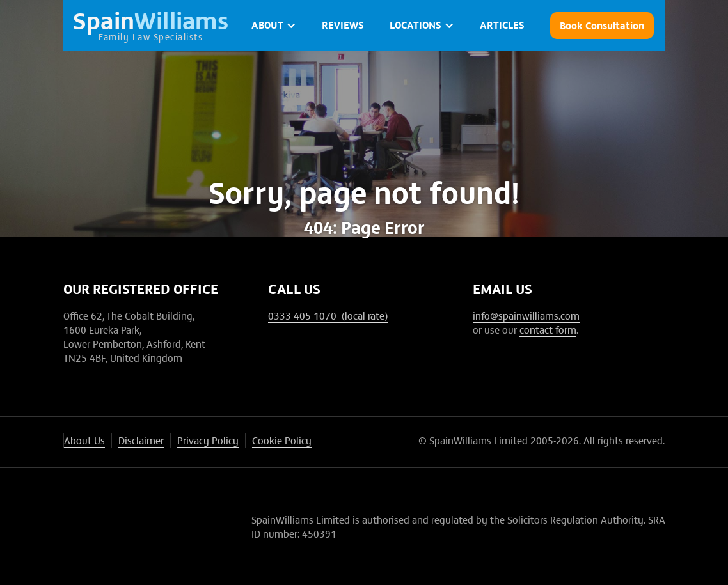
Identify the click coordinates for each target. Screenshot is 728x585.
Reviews (343, 24)
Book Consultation (602, 25)
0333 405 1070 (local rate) (328, 315)
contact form (548, 329)
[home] (151, 26)
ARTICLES (502, 24)
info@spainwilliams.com (526, 315)
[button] (274, 26)
